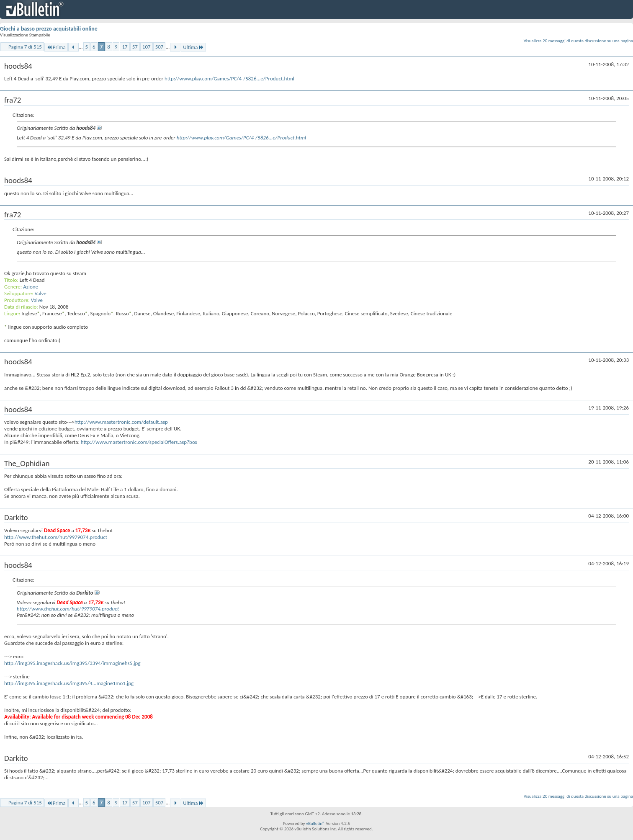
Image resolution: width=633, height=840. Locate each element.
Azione (31, 287)
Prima (56, 47)
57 (135, 47)
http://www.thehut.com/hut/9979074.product (56, 537)
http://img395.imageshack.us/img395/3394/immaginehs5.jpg (72, 663)
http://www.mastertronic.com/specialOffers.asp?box (139, 442)
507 (160, 47)
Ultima (193, 47)
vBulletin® (315, 823)
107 (147, 47)
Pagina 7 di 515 (25, 47)
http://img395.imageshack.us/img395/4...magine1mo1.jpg (69, 683)
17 (125, 47)
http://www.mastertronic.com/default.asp (121, 422)
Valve (41, 293)
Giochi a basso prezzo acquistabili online (49, 29)
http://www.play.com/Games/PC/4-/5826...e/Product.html (229, 79)
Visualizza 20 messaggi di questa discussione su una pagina (578, 41)
